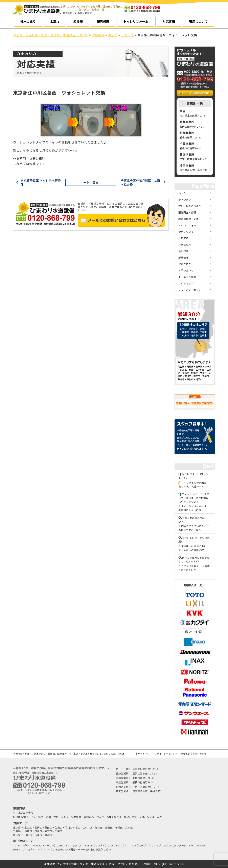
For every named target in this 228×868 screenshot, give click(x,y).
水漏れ (55, 21)
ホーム (182, 193)
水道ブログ (185, 264)
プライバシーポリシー (191, 290)
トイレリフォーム (136, 21)
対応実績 (169, 21)
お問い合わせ (85, 13)
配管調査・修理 (187, 212)
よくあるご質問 (187, 277)
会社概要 (67, 13)
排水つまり (28, 21)
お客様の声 (185, 245)
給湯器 (78, 21)
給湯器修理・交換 (188, 219)
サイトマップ (186, 283)
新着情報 (183, 257)
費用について (198, 21)
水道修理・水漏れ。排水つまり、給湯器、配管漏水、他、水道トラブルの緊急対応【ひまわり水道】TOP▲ (69, 754)
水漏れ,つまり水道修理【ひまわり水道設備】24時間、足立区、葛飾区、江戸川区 (100, 864)
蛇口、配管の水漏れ (190, 206)
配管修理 (103, 21)
